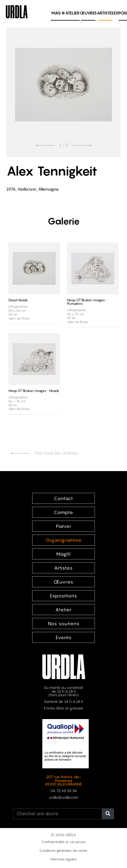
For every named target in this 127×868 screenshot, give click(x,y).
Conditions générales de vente (63, 850)
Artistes (105, 13)
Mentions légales (63, 859)
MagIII (63, 554)
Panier (64, 526)
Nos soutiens (64, 623)
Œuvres (88, 13)
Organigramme (64, 540)
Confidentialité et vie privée (63, 842)
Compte (64, 512)
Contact (63, 498)
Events (64, 637)
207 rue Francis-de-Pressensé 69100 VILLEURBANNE (63, 781)
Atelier (72, 13)
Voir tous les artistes (44, 453)
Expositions (63, 596)
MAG (58, 13)
